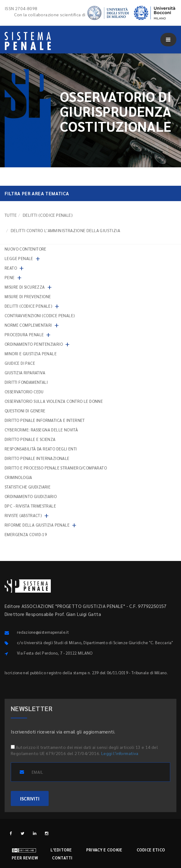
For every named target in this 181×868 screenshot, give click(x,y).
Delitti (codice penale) (48, 215)
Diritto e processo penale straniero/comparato (56, 468)
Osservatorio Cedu (24, 392)
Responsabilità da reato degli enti (41, 449)
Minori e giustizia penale (31, 354)
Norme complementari (28, 325)
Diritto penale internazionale (37, 458)
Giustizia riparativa (25, 373)
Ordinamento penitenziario (34, 344)
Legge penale (19, 258)
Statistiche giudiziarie (28, 487)
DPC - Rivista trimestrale (30, 506)
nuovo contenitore (26, 249)
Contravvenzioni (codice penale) (40, 315)
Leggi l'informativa (120, 753)
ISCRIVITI (30, 798)
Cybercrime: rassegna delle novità (41, 430)
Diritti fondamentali (26, 382)
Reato (11, 268)
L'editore (61, 850)
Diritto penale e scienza (30, 439)
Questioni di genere (25, 411)
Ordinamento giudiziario (31, 496)
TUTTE (11, 215)
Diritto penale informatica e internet (45, 420)
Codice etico (151, 850)
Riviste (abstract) (23, 515)
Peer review (25, 858)
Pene (10, 277)
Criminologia (18, 477)
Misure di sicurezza (25, 287)
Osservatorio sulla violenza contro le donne (54, 401)
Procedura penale (24, 335)
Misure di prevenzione (28, 296)
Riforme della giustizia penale (37, 525)
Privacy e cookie (104, 850)
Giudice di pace (20, 363)
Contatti (62, 858)
